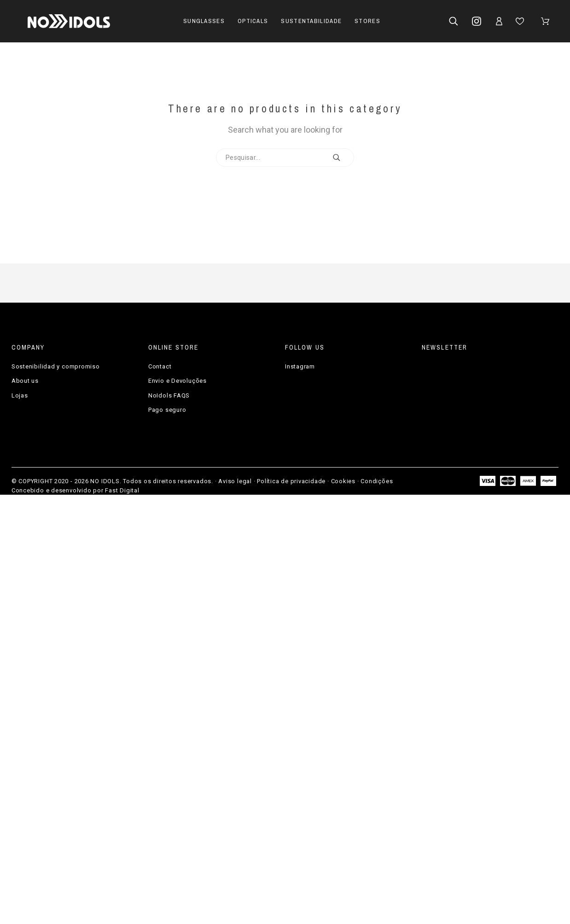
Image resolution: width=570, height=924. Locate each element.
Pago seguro (167, 410)
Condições (377, 481)
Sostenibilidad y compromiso (56, 366)
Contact (160, 366)
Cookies (343, 481)
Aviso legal (235, 481)
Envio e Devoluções (177, 381)
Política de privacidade (291, 481)
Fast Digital (122, 490)
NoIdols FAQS (169, 395)
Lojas (20, 395)
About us (25, 381)
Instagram (300, 366)
